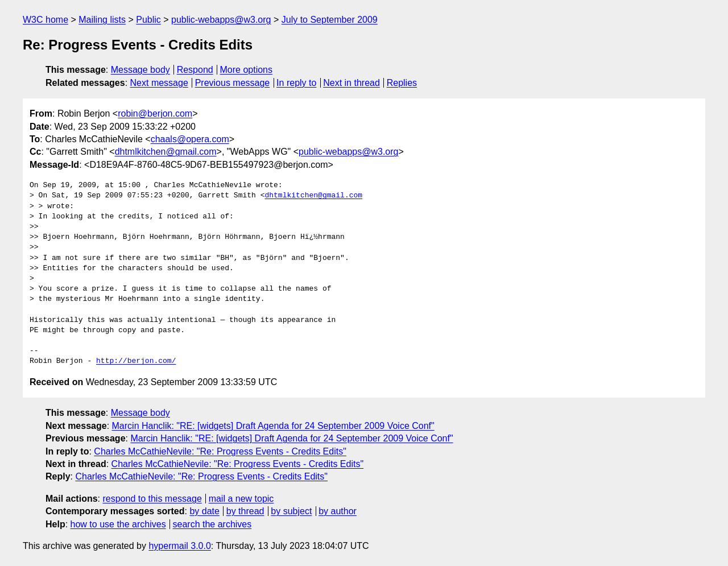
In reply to (296, 83)
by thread (245, 511)
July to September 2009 (330, 20)
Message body (140, 70)
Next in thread (351, 83)
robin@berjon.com (155, 113)
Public (148, 20)
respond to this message (152, 499)
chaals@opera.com (190, 139)
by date (204, 511)
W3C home (45, 20)
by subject (291, 511)
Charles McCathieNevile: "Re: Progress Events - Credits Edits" (220, 451)
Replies (402, 83)
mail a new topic (241, 499)
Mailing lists (102, 20)
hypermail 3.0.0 (179, 546)
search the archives (212, 524)
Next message (159, 83)
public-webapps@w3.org (221, 20)
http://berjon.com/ (136, 361)
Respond (195, 70)
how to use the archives (118, 524)
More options (247, 70)
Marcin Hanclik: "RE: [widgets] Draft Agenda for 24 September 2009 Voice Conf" (273, 426)
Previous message (233, 83)
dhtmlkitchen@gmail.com (166, 152)
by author (338, 511)
